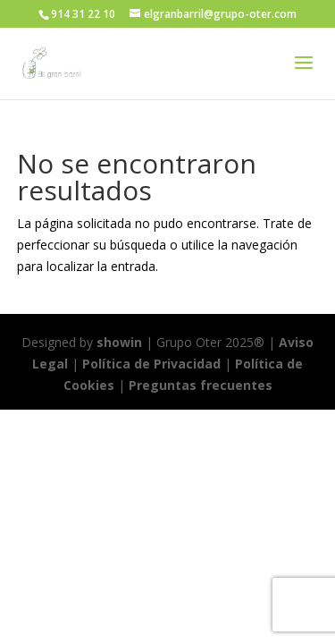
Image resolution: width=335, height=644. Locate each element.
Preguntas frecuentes (201, 385)
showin (119, 342)
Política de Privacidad (151, 364)
